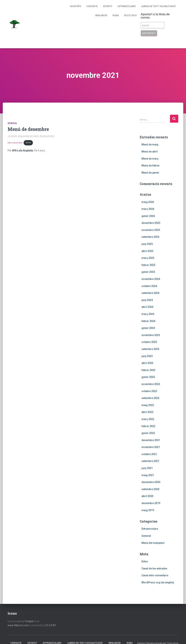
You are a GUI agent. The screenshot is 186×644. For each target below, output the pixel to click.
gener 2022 (148, 433)
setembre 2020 (150, 489)
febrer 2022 (148, 426)
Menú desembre (15, 143)
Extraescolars (127, 6)
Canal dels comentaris (155, 575)
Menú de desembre (28, 129)
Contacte (92, 6)
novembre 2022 (151, 384)
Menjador (101, 15)
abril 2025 (147, 251)
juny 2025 (147, 244)
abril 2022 (147, 412)
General (12, 123)
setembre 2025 (150, 237)
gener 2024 (148, 328)
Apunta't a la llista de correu (155, 16)
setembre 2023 (150, 349)
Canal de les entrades (154, 568)
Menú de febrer (151, 166)
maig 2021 (148, 475)
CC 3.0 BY (51, 625)
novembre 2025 (151, 230)
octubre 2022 (149, 391)
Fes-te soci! (130, 15)
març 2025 (148, 258)
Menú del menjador (153, 543)
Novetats (76, 6)
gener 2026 (148, 216)
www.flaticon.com (18, 625)
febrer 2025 (148, 265)
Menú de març (150, 159)
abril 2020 (147, 496)
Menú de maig (150, 144)
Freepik (29, 621)
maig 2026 (148, 202)
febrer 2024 (148, 321)
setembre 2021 (150, 461)
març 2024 (148, 314)
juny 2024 (147, 300)
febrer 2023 (148, 370)
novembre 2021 (151, 447)
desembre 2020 (151, 482)
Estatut (108, 6)
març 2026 (148, 209)
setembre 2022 (150, 398)
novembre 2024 (151, 279)
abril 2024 (147, 307)
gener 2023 (148, 377)
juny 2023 (147, 356)
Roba (116, 15)
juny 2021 (147, 468)
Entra (145, 561)
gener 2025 (148, 272)
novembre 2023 (151, 335)
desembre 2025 (151, 223)
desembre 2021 (151, 440)
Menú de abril (150, 152)
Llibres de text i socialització (158, 6)
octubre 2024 (149, 286)
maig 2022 (148, 405)
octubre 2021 (149, 454)
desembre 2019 (151, 503)
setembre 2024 (150, 293)
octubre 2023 (149, 342)
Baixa (28, 143)
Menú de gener (150, 173)
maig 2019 (148, 510)
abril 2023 (147, 363)
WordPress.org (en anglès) (158, 582)
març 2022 (148, 419)
